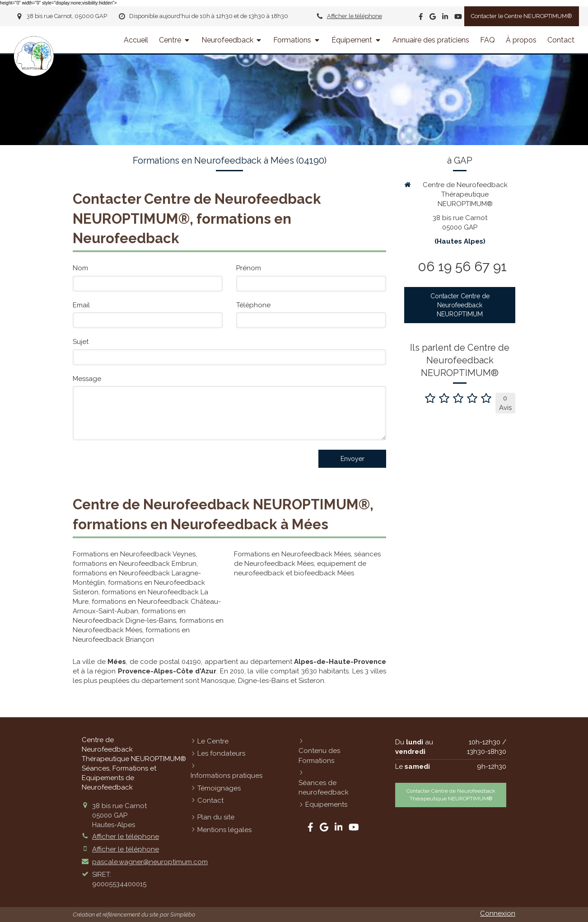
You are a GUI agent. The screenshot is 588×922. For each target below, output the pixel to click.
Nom (80, 268)
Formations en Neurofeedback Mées (292, 554)
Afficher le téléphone (355, 16)
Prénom (249, 268)
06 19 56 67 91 (462, 266)
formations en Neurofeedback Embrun (135, 564)
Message (87, 379)
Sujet (81, 342)
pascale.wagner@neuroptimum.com (150, 862)
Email (81, 305)
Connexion (498, 913)
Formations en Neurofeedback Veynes (134, 554)
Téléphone (253, 305)
